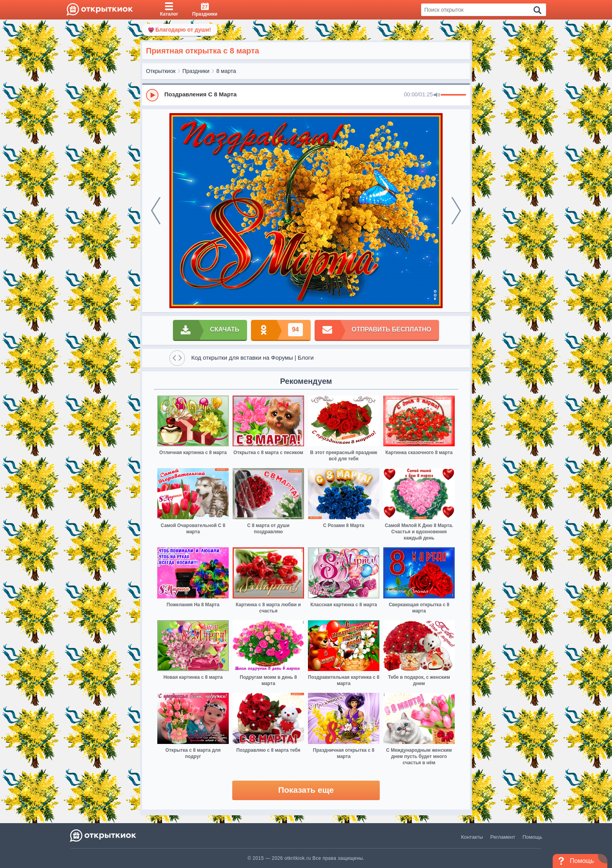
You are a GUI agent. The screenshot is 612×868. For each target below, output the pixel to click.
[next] (456, 211)
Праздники (196, 71)
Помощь (532, 837)
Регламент (503, 837)
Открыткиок (161, 71)
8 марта (226, 71)
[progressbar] (453, 95)
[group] (306, 95)
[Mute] (437, 95)
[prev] (156, 211)
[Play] (152, 95)
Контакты (472, 837)
